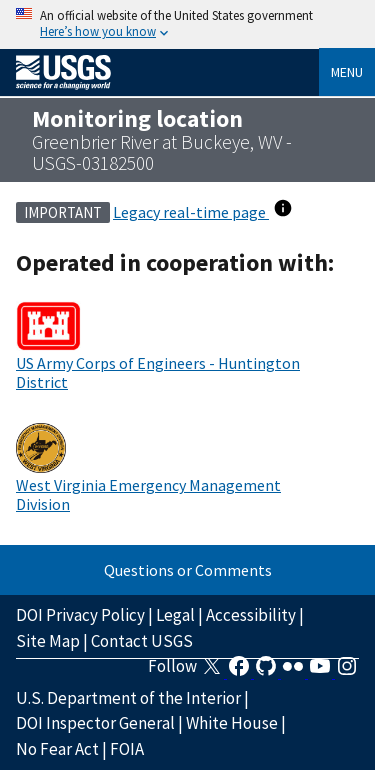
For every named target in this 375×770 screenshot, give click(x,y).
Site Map (48, 641)
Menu (347, 72)
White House (232, 723)
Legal (175, 615)
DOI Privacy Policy (80, 615)
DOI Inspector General (95, 723)
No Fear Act (57, 749)
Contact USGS (142, 641)
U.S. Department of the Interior (128, 698)
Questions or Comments (188, 570)
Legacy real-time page (191, 212)
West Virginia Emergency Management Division (148, 494)
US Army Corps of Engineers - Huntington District (158, 372)
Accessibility (251, 615)
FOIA (127, 749)
